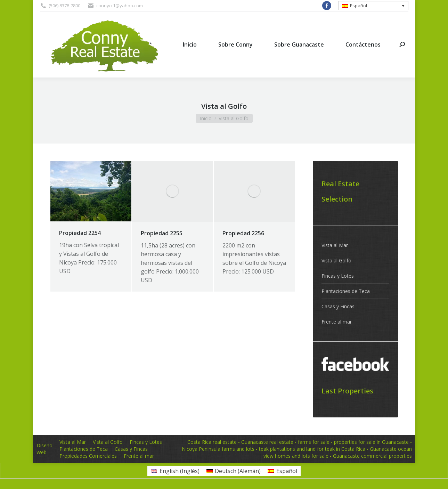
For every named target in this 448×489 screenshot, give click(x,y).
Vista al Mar (335, 245)
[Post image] (91, 191)
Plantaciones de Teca (346, 291)
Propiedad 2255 (162, 233)
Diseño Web (44, 449)
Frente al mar (337, 322)
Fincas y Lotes (338, 276)
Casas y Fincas (338, 306)
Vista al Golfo (336, 260)
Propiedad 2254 (80, 233)
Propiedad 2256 (243, 233)
